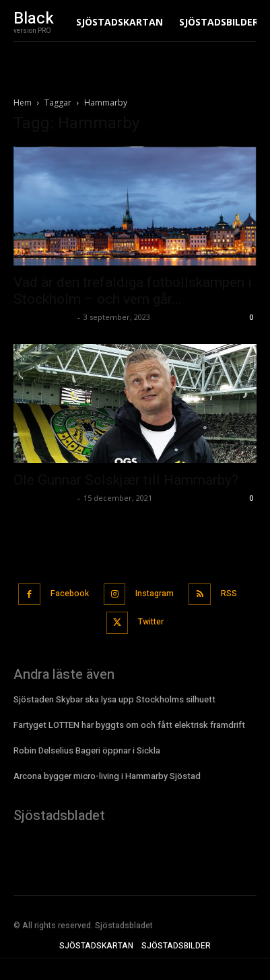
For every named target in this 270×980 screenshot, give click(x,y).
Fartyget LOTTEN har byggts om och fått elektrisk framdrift (129, 725)
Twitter (151, 622)
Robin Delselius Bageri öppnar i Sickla (87, 750)
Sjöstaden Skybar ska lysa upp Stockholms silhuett (114, 699)
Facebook (70, 594)
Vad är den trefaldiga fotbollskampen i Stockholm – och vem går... (133, 291)
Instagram (155, 594)
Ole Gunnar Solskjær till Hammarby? (126, 480)
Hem (23, 103)
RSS (229, 594)
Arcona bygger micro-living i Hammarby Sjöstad (107, 776)
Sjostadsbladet (44, 317)
